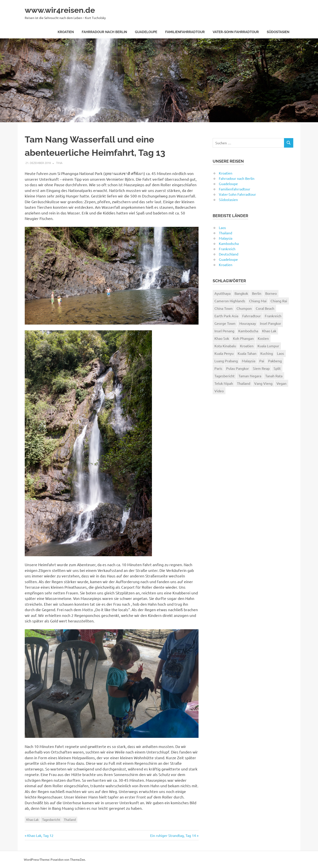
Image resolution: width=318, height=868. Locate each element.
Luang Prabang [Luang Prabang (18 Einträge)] (226, 361)
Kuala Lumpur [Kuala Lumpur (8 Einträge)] (268, 346)
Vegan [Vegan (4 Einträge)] (281, 383)
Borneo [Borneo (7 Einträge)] (271, 293)
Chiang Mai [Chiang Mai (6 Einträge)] (258, 301)
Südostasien (278, 32)
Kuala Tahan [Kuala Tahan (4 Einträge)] (247, 353)
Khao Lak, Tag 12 (40, 835)
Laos (222, 227)
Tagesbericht (51, 819)
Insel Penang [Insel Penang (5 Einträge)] (224, 331)
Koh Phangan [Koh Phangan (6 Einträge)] (243, 338)
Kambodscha (229, 243)
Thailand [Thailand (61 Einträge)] (244, 383)
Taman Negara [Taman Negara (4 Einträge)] (250, 376)
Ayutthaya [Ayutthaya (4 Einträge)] (222, 293)
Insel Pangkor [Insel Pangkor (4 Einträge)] (271, 323)
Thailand (70, 819)
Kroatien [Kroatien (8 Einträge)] (247, 346)
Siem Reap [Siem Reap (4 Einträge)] (261, 368)
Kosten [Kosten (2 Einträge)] (263, 338)
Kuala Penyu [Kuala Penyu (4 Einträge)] (224, 353)
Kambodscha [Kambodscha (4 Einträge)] (248, 331)
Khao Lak (32, 819)
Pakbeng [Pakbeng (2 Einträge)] (275, 361)
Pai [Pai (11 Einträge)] (262, 361)
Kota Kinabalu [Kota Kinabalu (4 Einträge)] (225, 346)
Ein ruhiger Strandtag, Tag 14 (173, 835)
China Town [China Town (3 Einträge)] (223, 308)
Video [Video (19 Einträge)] (219, 391)
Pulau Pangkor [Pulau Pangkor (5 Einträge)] (238, 368)
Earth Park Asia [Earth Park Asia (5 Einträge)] (226, 316)
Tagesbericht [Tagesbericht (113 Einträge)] (224, 376)
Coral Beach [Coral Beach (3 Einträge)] (265, 308)
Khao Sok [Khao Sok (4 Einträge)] (222, 338)
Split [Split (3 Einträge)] (277, 368)
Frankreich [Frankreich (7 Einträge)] (273, 316)
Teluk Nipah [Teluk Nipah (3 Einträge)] (224, 383)
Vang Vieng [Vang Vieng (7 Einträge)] (263, 383)
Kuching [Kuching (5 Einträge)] (267, 353)
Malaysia (226, 238)
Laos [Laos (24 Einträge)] (280, 353)
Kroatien (66, 32)
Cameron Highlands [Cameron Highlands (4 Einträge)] (230, 301)
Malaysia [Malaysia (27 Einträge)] (249, 361)
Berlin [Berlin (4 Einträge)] (257, 293)
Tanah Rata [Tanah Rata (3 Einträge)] (274, 376)
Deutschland (229, 254)
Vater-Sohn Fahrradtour (236, 32)
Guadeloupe (146, 32)
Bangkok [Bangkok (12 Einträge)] (241, 293)
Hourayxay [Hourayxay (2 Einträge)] (248, 323)
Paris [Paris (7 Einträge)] (218, 368)
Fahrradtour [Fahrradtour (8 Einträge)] (252, 316)
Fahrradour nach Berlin (104, 32)
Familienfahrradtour (185, 32)
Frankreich (227, 249)
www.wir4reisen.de (63, 10)
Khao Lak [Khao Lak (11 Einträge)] (269, 331)
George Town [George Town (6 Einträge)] (225, 323)
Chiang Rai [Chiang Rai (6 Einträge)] (279, 301)
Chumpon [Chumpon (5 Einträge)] (244, 308)
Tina (59, 163)
